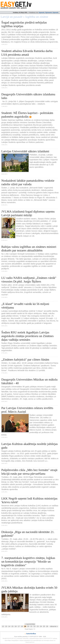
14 (9, 626)
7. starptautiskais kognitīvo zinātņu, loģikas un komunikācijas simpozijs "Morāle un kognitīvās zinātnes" (28, 562)
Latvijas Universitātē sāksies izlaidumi (25, 151)
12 (3, 626)
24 (41, 626)
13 (6, 626)
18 (22, 626)
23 (38, 626)
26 (47, 626)
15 (12, 626)
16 (16, 626)
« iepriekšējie (30, 624)
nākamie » (54, 626)
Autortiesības (31, 634)
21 (31, 626)
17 (19, 626)
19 (25, 626)
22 (34, 626)
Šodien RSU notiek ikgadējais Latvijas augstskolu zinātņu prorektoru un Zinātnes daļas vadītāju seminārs (27, 336)
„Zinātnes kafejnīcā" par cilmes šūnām (25, 360)
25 (44, 626)
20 (28, 626)
